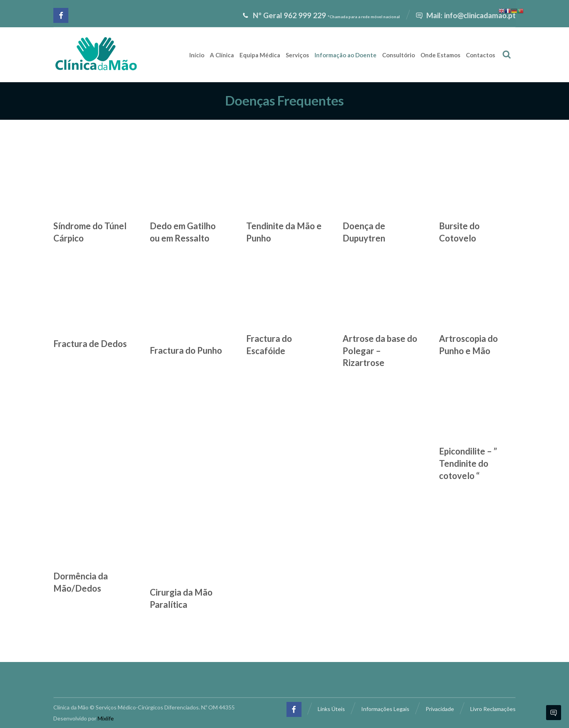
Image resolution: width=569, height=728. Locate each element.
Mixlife (106, 718)
